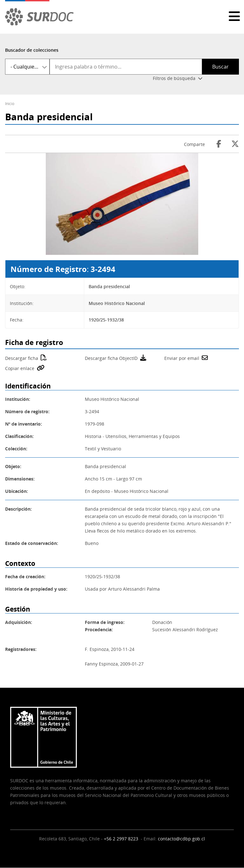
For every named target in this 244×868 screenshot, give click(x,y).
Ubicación (16, 491)
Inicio (10, 104)
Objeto (13, 466)
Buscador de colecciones (32, 50)
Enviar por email (182, 358)
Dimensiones (19, 479)
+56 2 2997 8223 (122, 839)
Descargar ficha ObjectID (111, 358)
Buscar (220, 67)
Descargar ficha (22, 358)
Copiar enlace (20, 368)
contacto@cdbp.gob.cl (181, 839)
